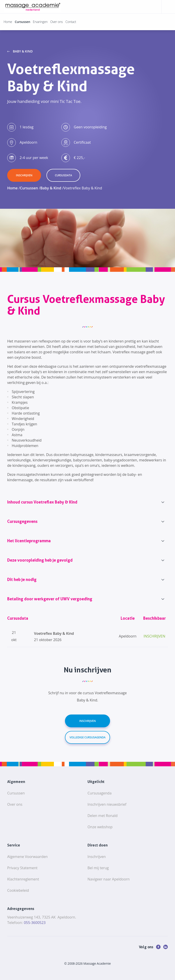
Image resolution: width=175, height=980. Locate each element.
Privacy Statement (22, 868)
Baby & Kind (23, 51)
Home (8, 22)
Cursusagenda (100, 793)
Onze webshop (100, 827)
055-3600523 (35, 923)
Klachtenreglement (23, 879)
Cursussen (23, 22)
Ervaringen (40, 22)
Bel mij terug (98, 868)
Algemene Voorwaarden (27, 857)
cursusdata (63, 175)
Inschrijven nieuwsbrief (107, 804)
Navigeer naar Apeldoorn (109, 879)
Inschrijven (88, 721)
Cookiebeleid (18, 890)
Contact (71, 22)
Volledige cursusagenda (87, 737)
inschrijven (24, 175)
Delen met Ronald (102, 816)
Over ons (56, 22)
